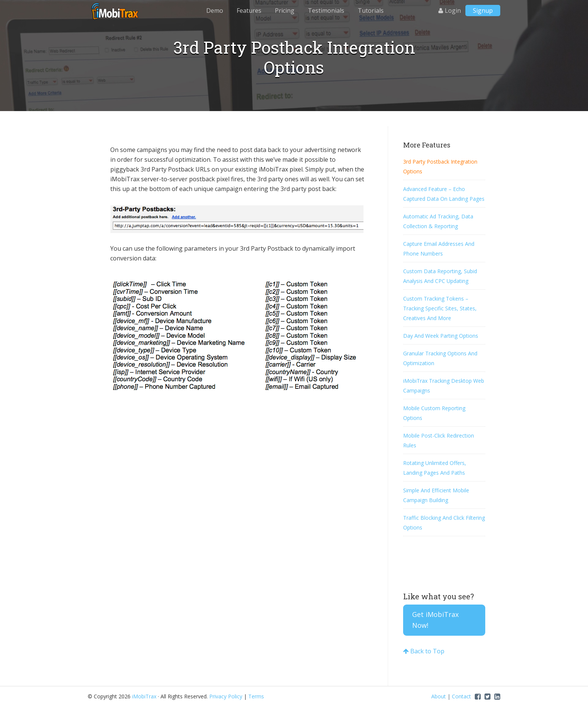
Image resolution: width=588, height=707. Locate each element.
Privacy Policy (226, 696)
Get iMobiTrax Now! (435, 620)
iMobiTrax (116, 11)
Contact (461, 696)
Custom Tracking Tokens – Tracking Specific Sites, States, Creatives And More (440, 308)
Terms (256, 696)
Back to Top (424, 651)
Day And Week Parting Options (441, 336)
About (439, 696)
